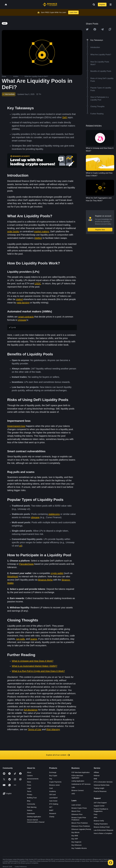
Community (31, 804)
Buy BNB (75, 836)
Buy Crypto (53, 776)
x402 (73, 794)
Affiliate (96, 772)
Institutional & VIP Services (81, 784)
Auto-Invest (53, 801)
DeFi (65, 117)
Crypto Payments (55, 782)
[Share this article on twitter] (87, 29)
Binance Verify (99, 821)
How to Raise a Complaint (103, 833)
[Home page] (50, 5)
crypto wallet (57, 573)
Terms (29, 791)
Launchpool (53, 798)
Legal (29, 788)
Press (29, 785)
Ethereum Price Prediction (81, 826)
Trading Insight (99, 788)
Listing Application (78, 781)
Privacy (30, 795)
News (29, 782)
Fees (96, 814)
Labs (73, 787)
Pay (51, 779)
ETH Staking (54, 804)
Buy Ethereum (77, 845)
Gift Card (52, 795)
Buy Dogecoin (76, 842)
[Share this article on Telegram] (102, 29)
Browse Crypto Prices (79, 808)
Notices (30, 810)
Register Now (100, 230)
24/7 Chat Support (100, 803)
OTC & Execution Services (103, 782)
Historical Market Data (102, 785)
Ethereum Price (77, 814)
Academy (53, 791)
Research (53, 813)
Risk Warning (32, 807)
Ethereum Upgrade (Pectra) (81, 829)
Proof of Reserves (100, 791)
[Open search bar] (93, 5)
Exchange (53, 772)
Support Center (99, 806)
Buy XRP (75, 839)
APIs (95, 818)
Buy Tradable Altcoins (79, 848)
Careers (30, 776)
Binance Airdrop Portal (102, 827)
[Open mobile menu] (111, 5)
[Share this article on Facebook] (95, 29)
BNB (95, 779)
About (29, 772)
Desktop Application (34, 817)
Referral (97, 776)
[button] (111, 5)
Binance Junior (55, 785)
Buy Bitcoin (75, 832)
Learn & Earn (76, 805)
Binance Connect (78, 790)
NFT (51, 807)
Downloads (31, 813)
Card (51, 788)
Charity (52, 817)
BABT (51, 810)
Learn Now (73, 12)
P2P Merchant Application (81, 772)
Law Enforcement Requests (104, 830)
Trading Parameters (101, 824)
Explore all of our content (58, 755)
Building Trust (32, 798)
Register (102, 5)
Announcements (33, 779)
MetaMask (12, 576)
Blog (29, 801)
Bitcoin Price (76, 811)
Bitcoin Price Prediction (80, 823)
